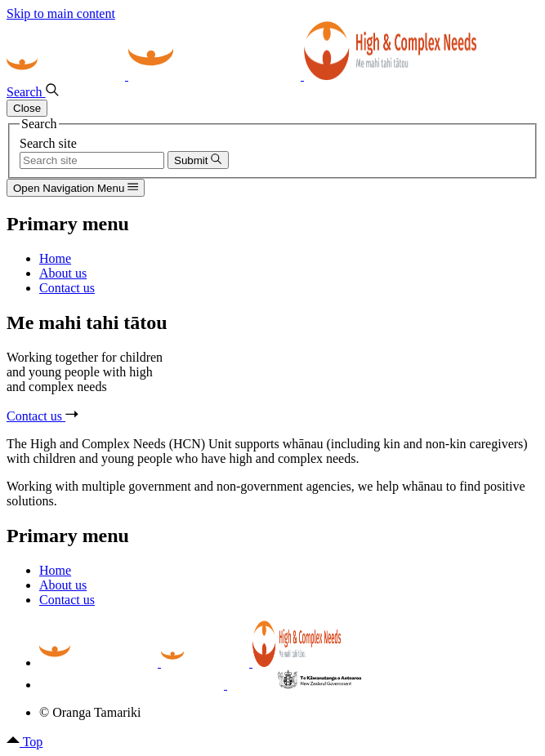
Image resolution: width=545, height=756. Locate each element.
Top (25, 742)
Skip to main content (61, 13)
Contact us (42, 416)
